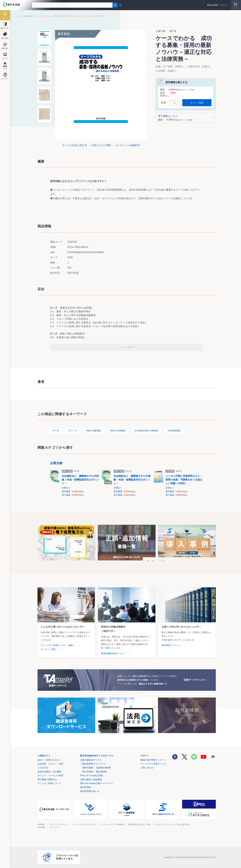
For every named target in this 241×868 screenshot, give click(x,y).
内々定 (56, 431)
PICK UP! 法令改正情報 (92, 775)
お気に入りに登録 (101, 145)
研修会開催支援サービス (113, 653)
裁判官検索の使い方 (90, 791)
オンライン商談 (48, 649)
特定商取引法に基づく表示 (140, 825)
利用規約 (41, 825)
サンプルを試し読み (73, 145)
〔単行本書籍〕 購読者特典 (93, 772)
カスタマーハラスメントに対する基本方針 (172, 825)
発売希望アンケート (171, 645)
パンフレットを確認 (126, 145)
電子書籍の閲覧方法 (47, 779)
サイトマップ (55, 827)
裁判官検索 (86, 787)
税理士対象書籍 (118, 431)
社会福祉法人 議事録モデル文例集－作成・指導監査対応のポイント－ (80, 480)
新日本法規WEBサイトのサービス (97, 756)
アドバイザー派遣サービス (153, 764)
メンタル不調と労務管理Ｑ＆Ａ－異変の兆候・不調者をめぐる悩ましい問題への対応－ (184, 480)
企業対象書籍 (174, 431)
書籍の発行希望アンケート (153, 760)
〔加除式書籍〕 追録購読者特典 (96, 768)
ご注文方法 (43, 768)
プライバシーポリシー (58, 825)
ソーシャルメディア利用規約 (112, 825)
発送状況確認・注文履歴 (49, 772)
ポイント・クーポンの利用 (50, 775)
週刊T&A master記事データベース (97, 783)
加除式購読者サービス (91, 760)
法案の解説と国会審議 (91, 779)
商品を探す (29, 16)
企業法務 (56, 463)
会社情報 (41, 827)
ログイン (224, 5)
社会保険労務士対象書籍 (146, 431)
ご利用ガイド (44, 756)
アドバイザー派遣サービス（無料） (58, 645)
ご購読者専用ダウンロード (93, 764)
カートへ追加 (197, 103)
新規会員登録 (213, 5)
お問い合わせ (147, 768)
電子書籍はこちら (185, 118)
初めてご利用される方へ (49, 760)
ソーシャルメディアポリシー (84, 825)
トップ (18, 16)
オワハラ (73, 431)
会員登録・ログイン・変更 (50, 764)
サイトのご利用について (49, 783)
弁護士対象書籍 (94, 431)
